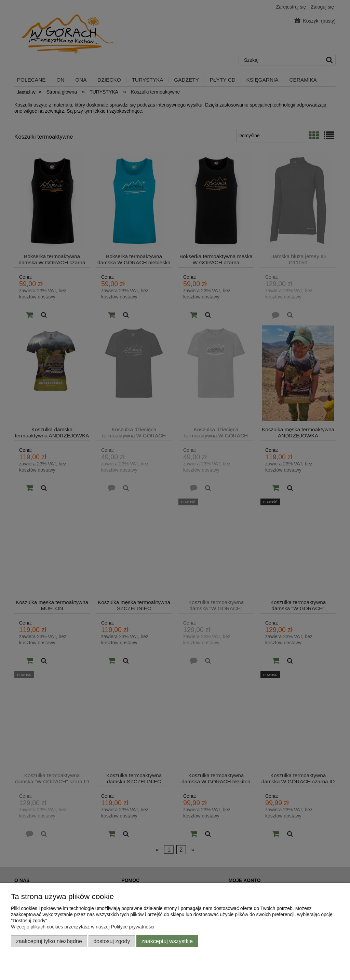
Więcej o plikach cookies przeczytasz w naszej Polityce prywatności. (83, 927)
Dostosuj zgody (112, 941)
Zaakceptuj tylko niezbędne (49, 941)
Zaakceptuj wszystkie (167, 941)
